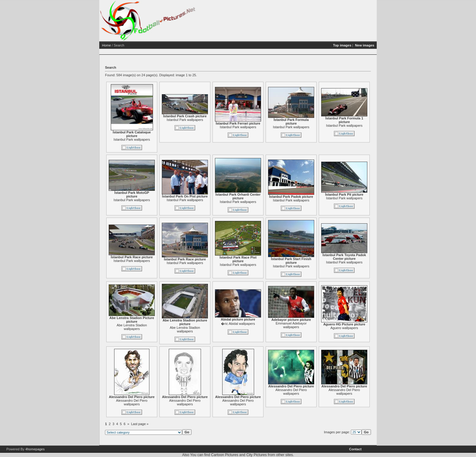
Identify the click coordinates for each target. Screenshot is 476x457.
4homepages (35, 449)
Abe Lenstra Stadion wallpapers (132, 327)
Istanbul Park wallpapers (132, 139)
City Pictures (256, 455)
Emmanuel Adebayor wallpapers (291, 325)
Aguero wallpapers (344, 328)
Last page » (140, 424)
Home (106, 45)
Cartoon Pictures (224, 455)
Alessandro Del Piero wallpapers (132, 402)
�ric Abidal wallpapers (238, 324)
